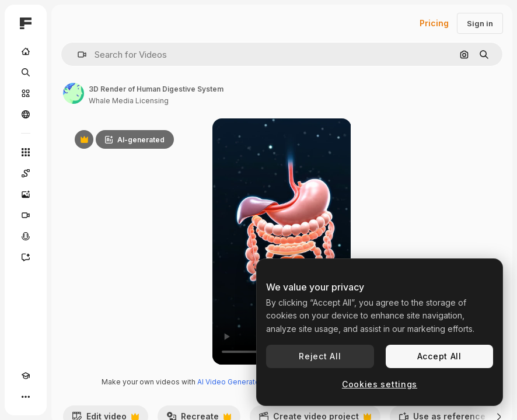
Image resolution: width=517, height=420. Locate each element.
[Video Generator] (26, 215)
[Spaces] (26, 173)
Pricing (434, 23)
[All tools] (26, 152)
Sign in (480, 23)
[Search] (26, 72)
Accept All (439, 356)
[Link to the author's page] (74, 93)
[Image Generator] (26, 194)
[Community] (26, 114)
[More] (26, 397)
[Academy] (26, 376)
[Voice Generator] (26, 236)
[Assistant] (26, 257)
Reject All (320, 356)
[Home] (26, 51)
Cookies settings (380, 384)
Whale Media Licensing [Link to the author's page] (129, 101)
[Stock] (26, 93)
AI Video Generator (230, 382)
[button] (77, 55)
